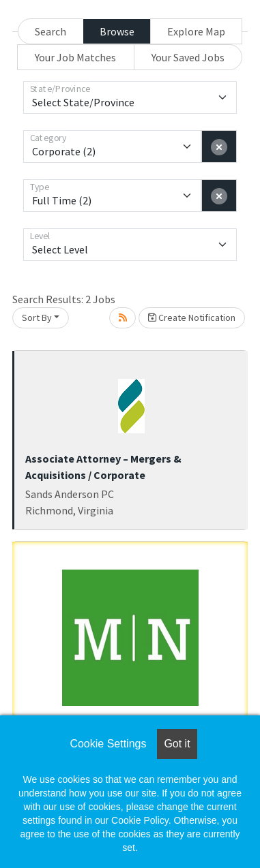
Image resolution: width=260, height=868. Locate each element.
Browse (117, 31)
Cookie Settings (108, 744)
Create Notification (192, 317)
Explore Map (196, 31)
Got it (177, 744)
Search (50, 31)
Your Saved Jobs (188, 57)
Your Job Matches (75, 57)
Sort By (37, 317)
